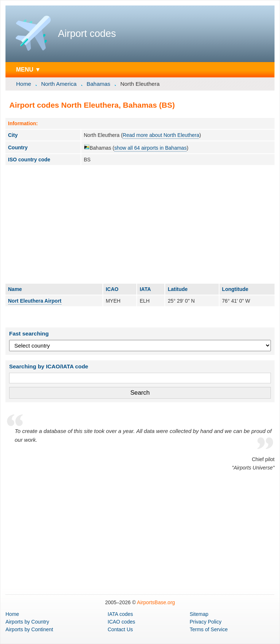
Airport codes (87, 34)
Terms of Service (209, 629)
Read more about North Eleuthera (161, 135)
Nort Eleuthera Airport (35, 301)
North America (59, 84)
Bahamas (99, 84)
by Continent (29, 629)
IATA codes (120, 614)
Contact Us (120, 629)
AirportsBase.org (156, 602)
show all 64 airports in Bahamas (150, 148)
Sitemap (199, 614)
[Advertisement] (140, 224)
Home (24, 84)
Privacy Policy (205, 622)
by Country (27, 622)
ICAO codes (121, 622)
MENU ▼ (28, 69)
